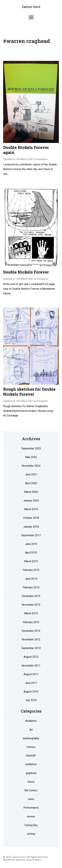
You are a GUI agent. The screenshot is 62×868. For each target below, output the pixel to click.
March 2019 (31, 509)
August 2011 (31, 674)
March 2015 (31, 561)
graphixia (31, 773)
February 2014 (31, 587)
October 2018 (31, 518)
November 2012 (31, 639)
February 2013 (31, 622)
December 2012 (31, 631)
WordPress (9, 860)
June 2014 (31, 579)
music (31, 782)
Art (31, 730)
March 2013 (31, 613)
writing (31, 834)
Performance (31, 808)
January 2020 (31, 501)
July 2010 (31, 700)
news (31, 799)
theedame (42, 159)
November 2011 (31, 666)
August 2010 (31, 692)
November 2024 (31, 466)
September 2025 (31, 448)
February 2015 (31, 570)
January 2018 (31, 527)
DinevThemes (33, 860)
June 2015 (31, 544)
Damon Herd (31, 7)
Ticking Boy (31, 825)
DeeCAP (31, 756)
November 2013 (31, 605)
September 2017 (31, 535)
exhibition (31, 764)
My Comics (31, 790)
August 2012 (31, 657)
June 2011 (31, 683)
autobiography (31, 738)
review (31, 817)
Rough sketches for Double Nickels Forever (29, 392)
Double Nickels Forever (26, 272)
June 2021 (31, 474)
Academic (31, 721)
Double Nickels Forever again (26, 150)
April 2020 (31, 483)
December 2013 (31, 596)
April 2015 (31, 553)
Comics (31, 747)
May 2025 (31, 457)
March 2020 (31, 492)
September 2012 (31, 648)
